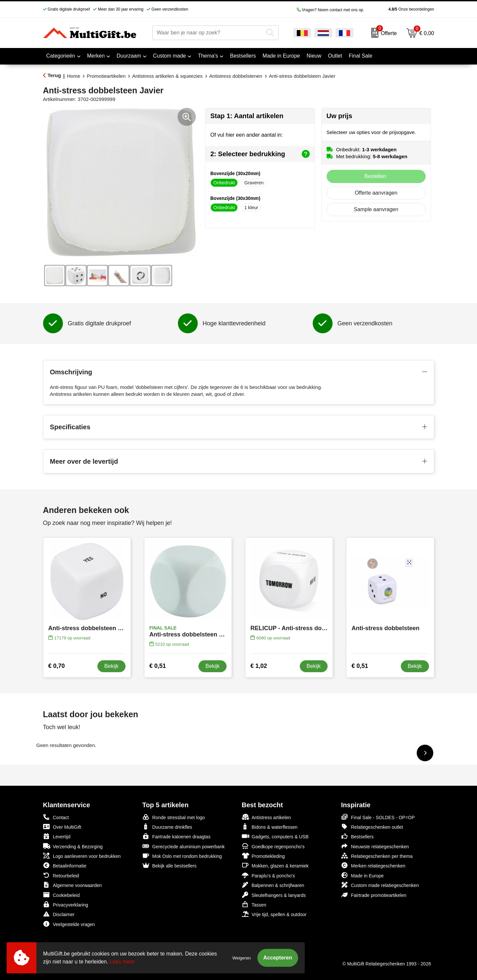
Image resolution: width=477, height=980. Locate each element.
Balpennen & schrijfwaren (273, 885)
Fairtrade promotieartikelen (374, 895)
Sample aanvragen (376, 209)
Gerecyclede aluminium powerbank (184, 846)
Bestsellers (357, 836)
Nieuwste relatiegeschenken (375, 846)
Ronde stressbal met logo (174, 817)
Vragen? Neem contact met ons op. (331, 10)
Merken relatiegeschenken (373, 865)
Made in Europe (363, 875)
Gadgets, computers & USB (275, 836)
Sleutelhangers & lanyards (274, 895)
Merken (96, 56)
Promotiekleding (263, 856)
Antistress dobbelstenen (236, 76)
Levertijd (57, 836)
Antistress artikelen (266, 817)
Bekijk (111, 666)
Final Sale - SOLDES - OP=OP (378, 817)
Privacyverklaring (66, 904)
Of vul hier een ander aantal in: (247, 135)
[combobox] (208, 33)
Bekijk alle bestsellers (170, 865)
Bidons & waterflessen (270, 827)
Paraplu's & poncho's (268, 875)
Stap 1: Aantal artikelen (247, 116)
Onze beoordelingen (401, 9)
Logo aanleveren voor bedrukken (82, 856)
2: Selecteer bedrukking (260, 154)
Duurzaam (129, 56)
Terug (54, 75)
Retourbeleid (61, 875)
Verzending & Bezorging (73, 846)
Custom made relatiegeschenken (380, 885)
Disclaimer (59, 914)
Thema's (208, 56)
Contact (56, 817)
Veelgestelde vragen (69, 924)
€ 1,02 (259, 666)
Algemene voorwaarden (73, 885)
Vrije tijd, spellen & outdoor (274, 914)
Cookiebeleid (61, 895)
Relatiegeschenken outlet (372, 827)
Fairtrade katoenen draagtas (177, 836)
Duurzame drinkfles (167, 827)
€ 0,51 (158, 666)
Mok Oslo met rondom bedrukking (182, 856)
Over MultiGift (62, 827)
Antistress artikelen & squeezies (167, 76)
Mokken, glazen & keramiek (275, 865)
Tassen (254, 904)
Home (74, 76)
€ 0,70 (57, 666)
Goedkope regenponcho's (273, 846)
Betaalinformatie (65, 865)
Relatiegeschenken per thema (377, 856)
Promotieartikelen (106, 76)
